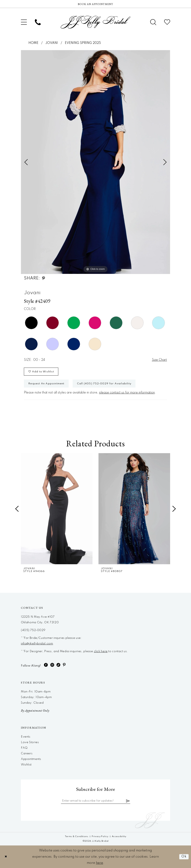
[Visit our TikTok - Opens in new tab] (58, 665)
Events (26, 737)
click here (101, 651)
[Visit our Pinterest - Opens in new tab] (64, 665)
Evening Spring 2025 (83, 43)
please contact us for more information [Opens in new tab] (127, 393)
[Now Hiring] (95, 4)
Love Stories (30, 742)
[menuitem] (24, 22)
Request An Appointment (46, 384)
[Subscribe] (128, 801)
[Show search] (153, 22)
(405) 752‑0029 (33, 630)
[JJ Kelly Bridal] (95, 22)
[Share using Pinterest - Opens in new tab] (44, 278)
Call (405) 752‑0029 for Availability (104, 384)
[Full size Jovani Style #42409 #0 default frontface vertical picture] (95, 162)
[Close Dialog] (6, 857)
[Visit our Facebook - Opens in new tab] (46, 665)
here (99, 863)
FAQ (24, 748)
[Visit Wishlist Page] (167, 22)
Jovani (52, 43)
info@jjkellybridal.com (37, 644)
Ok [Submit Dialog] (184, 857)
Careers (27, 754)
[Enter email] (96, 801)
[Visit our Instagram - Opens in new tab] (52, 665)
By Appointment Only (35, 711)
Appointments (31, 759)
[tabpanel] (95, 162)
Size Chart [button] (159, 360)
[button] (24, 22)
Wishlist (26, 765)
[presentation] (57, 509)
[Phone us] (38, 22)
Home (33, 43)
